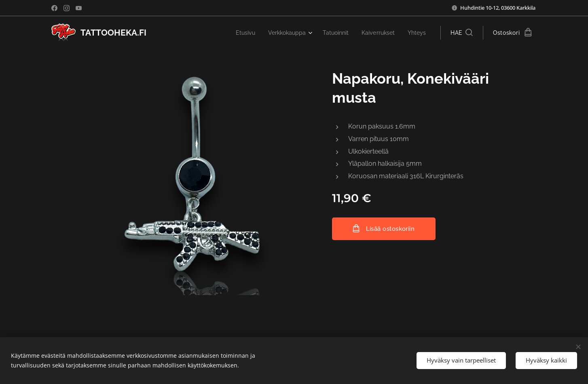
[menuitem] (236, 33)
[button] (462, 33)
